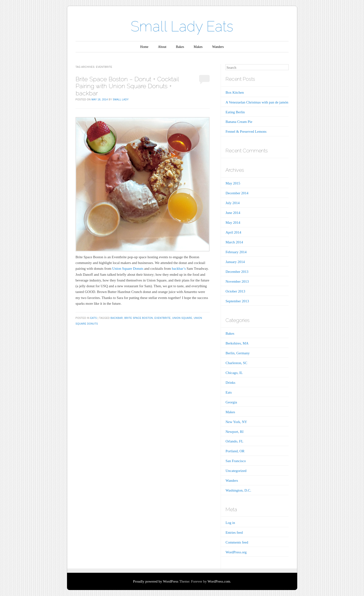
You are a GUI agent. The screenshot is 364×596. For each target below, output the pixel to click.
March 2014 (234, 242)
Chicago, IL (234, 373)
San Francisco (236, 461)
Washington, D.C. (238, 490)
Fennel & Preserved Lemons (246, 132)
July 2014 (232, 203)
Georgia (231, 402)
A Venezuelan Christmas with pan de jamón (257, 102)
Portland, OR (235, 451)
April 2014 (233, 232)
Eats (93, 318)
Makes (198, 47)
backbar (117, 318)
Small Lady (121, 100)
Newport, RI (234, 432)
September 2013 (237, 301)
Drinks (230, 383)
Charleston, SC (236, 363)
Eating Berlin (235, 112)
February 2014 (236, 252)
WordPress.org (236, 552)
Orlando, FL (234, 441)
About (162, 47)
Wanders (218, 47)
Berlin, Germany (238, 353)
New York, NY (236, 422)
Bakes (180, 47)
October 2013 (235, 291)
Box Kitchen (235, 92)
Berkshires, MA (237, 343)
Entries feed (234, 533)
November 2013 (237, 281)
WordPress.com (219, 581)
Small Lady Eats (182, 26)
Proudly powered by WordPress (156, 581)
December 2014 (237, 193)
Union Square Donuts (128, 269)
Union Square (182, 318)
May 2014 (233, 223)
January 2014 (235, 262)
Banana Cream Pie (239, 122)
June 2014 (233, 213)
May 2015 (233, 183)
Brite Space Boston (139, 318)
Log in (230, 523)
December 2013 (237, 272)
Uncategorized (236, 471)
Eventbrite (162, 318)
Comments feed (237, 542)
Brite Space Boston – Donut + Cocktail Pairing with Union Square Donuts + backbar (127, 86)
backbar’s (179, 269)
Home (144, 47)
